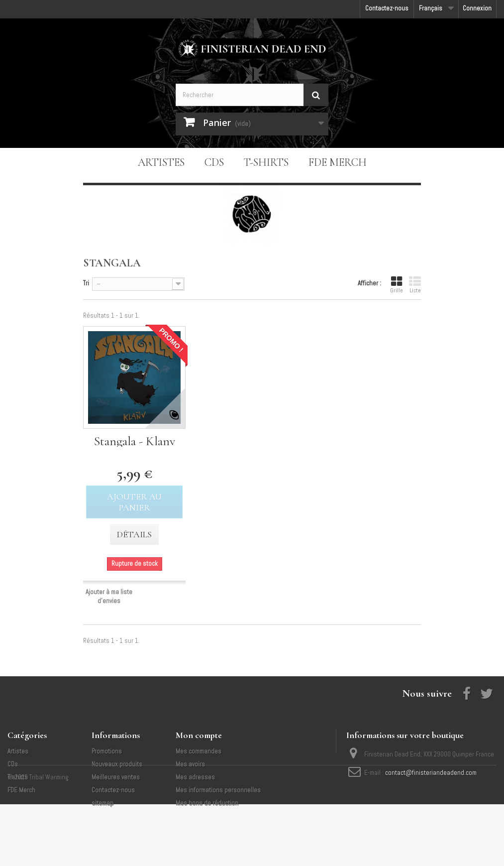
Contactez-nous (387, 8)
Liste (415, 285)
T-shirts (266, 162)
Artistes (161, 162)
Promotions (107, 751)
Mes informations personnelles (218, 790)
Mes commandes (199, 751)
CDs (214, 162)
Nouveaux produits (117, 764)
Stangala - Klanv (135, 441)
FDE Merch (338, 162)
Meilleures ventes (116, 777)
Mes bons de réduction (207, 803)
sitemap (102, 803)
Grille (397, 285)
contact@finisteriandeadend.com (431, 773)
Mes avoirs (190, 764)
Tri (86, 283)
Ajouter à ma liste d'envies (109, 596)
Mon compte (199, 735)
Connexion (477, 8)
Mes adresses (195, 777)
